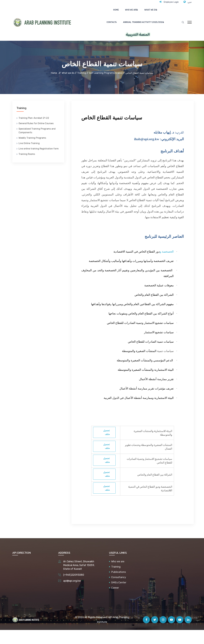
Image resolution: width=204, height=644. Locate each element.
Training (116, 581)
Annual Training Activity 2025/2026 (134, 29)
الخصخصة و (167, 266)
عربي (189, 2)
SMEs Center (119, 597)
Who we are (123, 12)
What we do (140, 12)
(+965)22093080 (74, 589)
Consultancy (119, 591)
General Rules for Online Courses (36, 137)
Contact (157, 12)
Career (115, 602)
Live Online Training (29, 157)
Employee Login (168, 2)
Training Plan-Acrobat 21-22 (34, 132)
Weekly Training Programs (32, 152)
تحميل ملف (107, 446)
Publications (119, 586)
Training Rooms (27, 168)
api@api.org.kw (72, 595)
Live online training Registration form (39, 163)
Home (110, 12)
